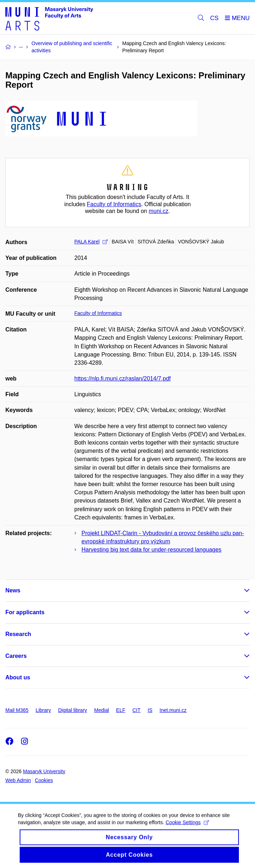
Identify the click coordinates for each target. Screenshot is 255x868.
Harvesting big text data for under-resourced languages (151, 550)
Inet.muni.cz (173, 710)
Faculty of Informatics (114, 204)
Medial (101, 710)
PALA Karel (91, 242)
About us (18, 677)
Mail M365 (17, 710)
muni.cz (159, 211)
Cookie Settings (187, 828)
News (13, 590)
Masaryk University (44, 771)
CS (215, 18)
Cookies (44, 780)
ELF (121, 710)
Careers (16, 656)
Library (43, 710)
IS (150, 710)
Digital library (72, 710)
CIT (136, 710)
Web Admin (18, 780)
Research (18, 634)
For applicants (25, 612)
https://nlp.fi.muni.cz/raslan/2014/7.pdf (122, 379)
